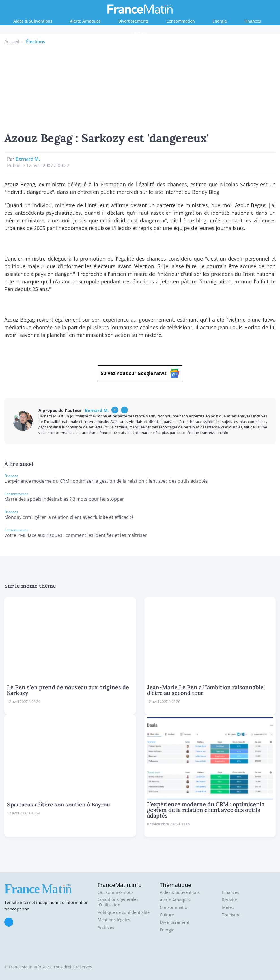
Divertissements (133, 21)
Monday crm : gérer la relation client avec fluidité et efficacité (69, 517)
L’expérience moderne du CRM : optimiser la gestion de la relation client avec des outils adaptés (106, 481)
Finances (253, 21)
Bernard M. (28, 159)
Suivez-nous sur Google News (140, 373)
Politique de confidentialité (124, 912)
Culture (167, 915)
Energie (220, 21)
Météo (228, 907)
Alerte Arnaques (85, 21)
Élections (36, 42)
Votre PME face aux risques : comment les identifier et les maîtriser (76, 535)
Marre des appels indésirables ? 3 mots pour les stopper (64, 499)
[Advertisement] (140, 87)
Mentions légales (114, 920)
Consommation (181, 21)
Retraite (140, 33)
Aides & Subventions (33, 21)
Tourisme (231, 915)
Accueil (12, 42)
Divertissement (175, 922)
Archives (106, 927)
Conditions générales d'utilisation (118, 902)
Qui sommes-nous (116, 892)
